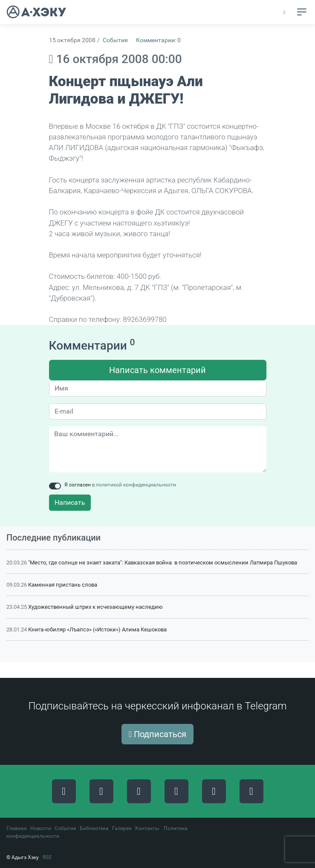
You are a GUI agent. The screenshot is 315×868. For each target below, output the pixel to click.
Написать (70, 502)
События (115, 40)
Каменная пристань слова (63, 585)
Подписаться (157, 734)
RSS (47, 857)
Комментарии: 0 (158, 40)
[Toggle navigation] (302, 12)
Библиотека (94, 828)
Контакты (147, 828)
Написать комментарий (157, 370)
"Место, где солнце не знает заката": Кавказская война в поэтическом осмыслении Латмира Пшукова (163, 563)
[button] (285, 12)
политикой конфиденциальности (136, 485)
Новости (41, 828)
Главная (17, 828)
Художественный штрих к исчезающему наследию (95, 607)
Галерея (122, 828)
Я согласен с (120, 485)
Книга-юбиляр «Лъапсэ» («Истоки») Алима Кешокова (97, 629)
